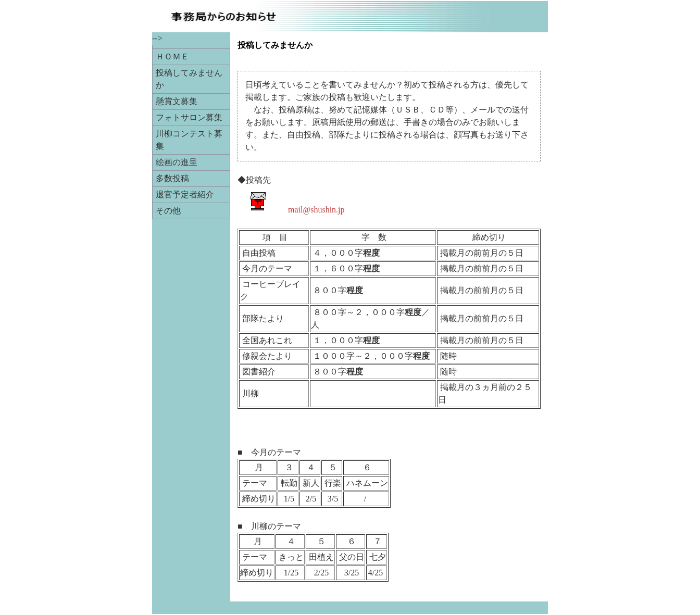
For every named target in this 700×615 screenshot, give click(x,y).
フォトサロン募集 (189, 117)
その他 (168, 211)
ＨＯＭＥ (172, 57)
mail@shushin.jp (316, 210)
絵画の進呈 (177, 162)
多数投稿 (172, 178)
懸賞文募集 (177, 101)
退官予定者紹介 (185, 194)
